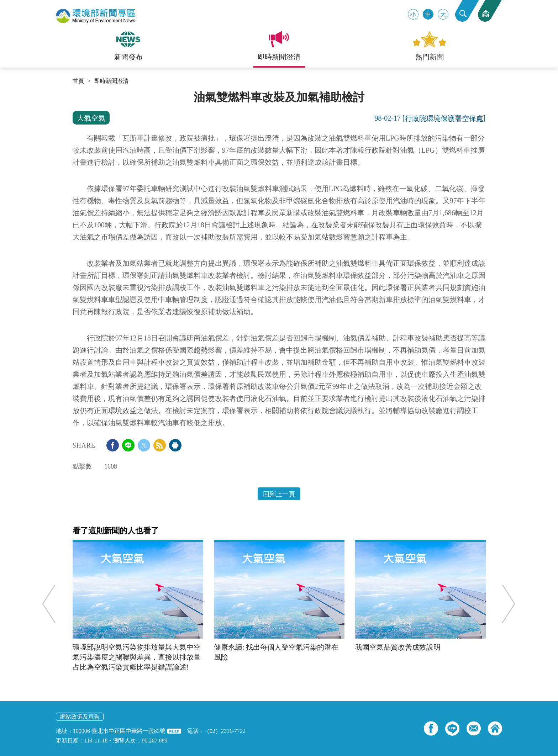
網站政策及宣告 (80, 717)
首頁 (78, 81)
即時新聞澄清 (111, 81)
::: (75, 93)
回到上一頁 (279, 494)
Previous (53, 604)
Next (504, 604)
